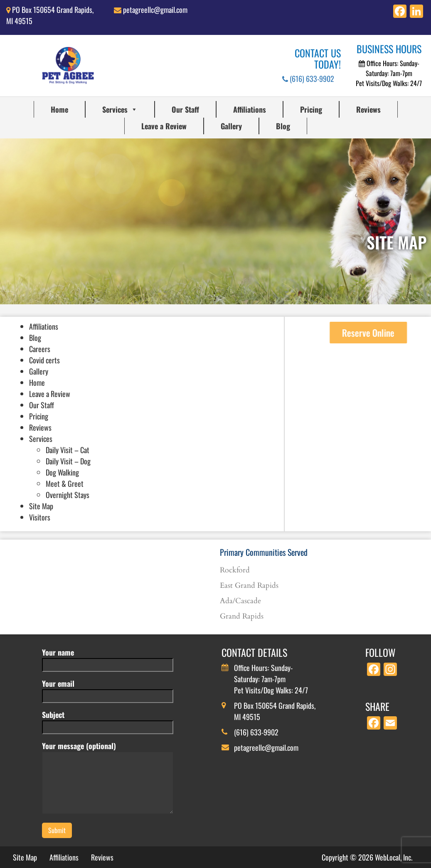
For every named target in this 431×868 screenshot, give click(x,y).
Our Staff (185, 109)
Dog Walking (62, 472)
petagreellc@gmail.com (155, 10)
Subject (108, 721)
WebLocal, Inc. (394, 857)
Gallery (231, 126)
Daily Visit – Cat (68, 450)
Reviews (368, 109)
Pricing (311, 109)
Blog (283, 126)
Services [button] (120, 109)
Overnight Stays (68, 495)
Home (59, 109)
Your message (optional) (108, 778)
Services (41, 439)
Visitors (40, 517)
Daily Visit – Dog (68, 461)
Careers (40, 349)
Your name (108, 658)
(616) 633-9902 (308, 79)
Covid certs (44, 360)
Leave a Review (164, 126)
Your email (108, 689)
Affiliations (250, 109)
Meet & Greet (65, 483)
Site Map (41, 506)
